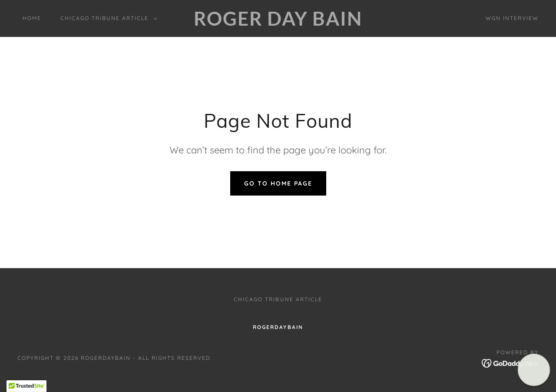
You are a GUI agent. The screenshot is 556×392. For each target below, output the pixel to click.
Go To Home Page (278, 183)
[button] (107, 18)
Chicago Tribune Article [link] (278, 299)
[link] (278, 23)
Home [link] (32, 18)
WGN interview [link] (512, 18)
